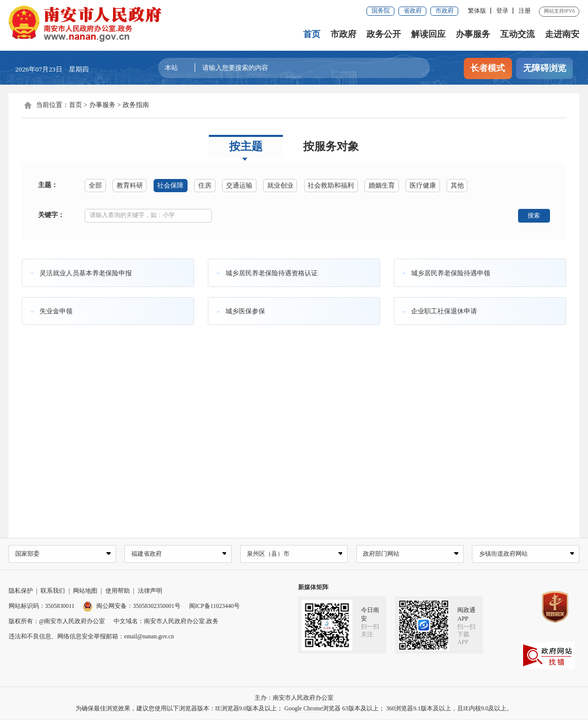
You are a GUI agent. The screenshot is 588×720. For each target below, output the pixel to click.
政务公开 (384, 34)
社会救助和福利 (331, 185)
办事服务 (473, 34)
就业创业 (280, 185)
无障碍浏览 (545, 68)
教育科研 (130, 185)
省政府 (413, 11)
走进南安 (562, 34)
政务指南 (136, 105)
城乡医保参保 (245, 311)
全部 (95, 185)
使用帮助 (118, 591)
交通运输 (239, 185)
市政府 (445, 11)
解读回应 (428, 34)
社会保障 (170, 185)
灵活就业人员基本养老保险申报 (86, 273)
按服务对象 (331, 147)
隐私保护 (21, 591)
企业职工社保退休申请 (444, 311)
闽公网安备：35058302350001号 (132, 607)
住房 (205, 185)
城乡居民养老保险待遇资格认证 (272, 273)
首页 (312, 34)
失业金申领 (56, 311)
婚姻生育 (382, 185)
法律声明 (150, 591)
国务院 (381, 11)
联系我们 (53, 591)
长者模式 (488, 68)
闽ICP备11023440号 (215, 607)
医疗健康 (423, 185)
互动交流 (518, 34)
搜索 (534, 215)
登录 (502, 11)
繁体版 (477, 11)
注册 (525, 11)
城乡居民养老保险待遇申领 (451, 273)
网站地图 (85, 591)
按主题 (246, 147)
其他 (457, 185)
